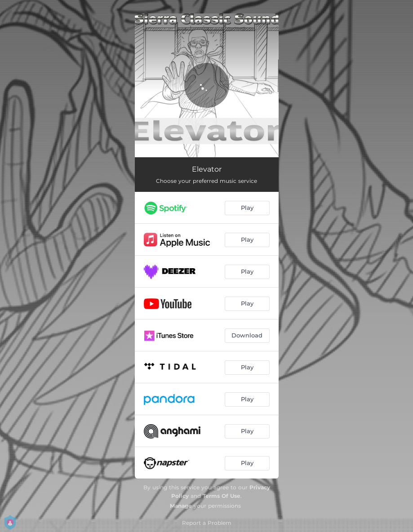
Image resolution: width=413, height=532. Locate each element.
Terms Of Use (222, 496)
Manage (181, 506)
